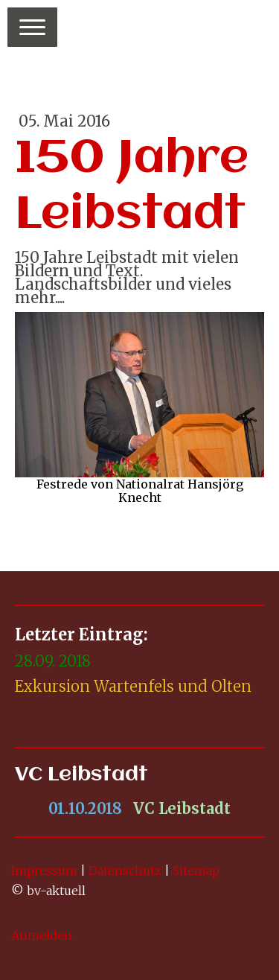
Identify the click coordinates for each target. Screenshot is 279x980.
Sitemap (196, 871)
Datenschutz (125, 871)
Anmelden (42, 935)
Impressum (44, 871)
